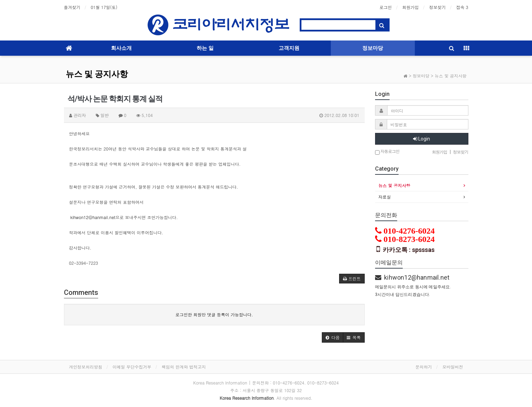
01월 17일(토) (104, 7)
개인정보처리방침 (86, 367)
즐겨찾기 (72, 7)
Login (422, 139)
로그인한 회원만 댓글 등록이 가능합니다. (214, 314)
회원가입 (410, 7)
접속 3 (462, 7)
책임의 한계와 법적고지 (184, 367)
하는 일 (205, 48)
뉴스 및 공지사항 (97, 74)
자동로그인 (387, 152)
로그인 (385, 7)
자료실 (385, 197)
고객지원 (289, 48)
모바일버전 (453, 367)
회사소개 (121, 48)
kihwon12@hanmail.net (93, 217)
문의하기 (424, 367)
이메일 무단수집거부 (132, 367)
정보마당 (373, 48)
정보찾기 (437, 7)
